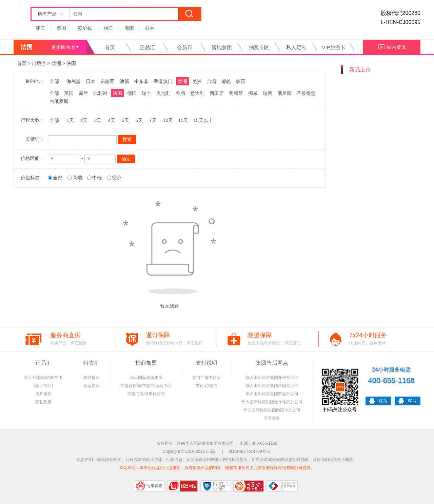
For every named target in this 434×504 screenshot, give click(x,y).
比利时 (100, 93)
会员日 (185, 47)
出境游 (39, 63)
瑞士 (146, 93)
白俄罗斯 (59, 101)
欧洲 (56, 63)
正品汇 (147, 47)
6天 (139, 120)
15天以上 (203, 120)
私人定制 (296, 47)
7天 (153, 120)
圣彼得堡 (306, 93)
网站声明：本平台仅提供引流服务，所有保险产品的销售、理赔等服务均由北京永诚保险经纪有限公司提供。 (217, 468)
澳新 (124, 81)
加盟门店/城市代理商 (146, 394)
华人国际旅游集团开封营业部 (272, 378)
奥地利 (163, 93)
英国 (69, 93)
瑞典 (268, 93)
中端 (97, 178)
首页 (110, 47)
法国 (71, 63)
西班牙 (217, 93)
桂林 (150, 28)
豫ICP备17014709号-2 (249, 451)
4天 (112, 120)
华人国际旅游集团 (146, 378)
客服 (378, 400)
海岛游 (74, 81)
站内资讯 (392, 46)
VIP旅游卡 (333, 47)
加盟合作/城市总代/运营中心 (146, 386)
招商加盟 (146, 363)
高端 (77, 178)
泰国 (61, 28)
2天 (84, 120)
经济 (117, 178)
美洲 (197, 81)
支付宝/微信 (206, 386)
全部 (54, 81)
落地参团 (222, 47)
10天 (168, 120)
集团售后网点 (272, 363)
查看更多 (272, 418)
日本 (91, 81)
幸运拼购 (92, 386)
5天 (125, 120)
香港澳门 (163, 81)
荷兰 (83, 93)
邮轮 (226, 81)
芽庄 (40, 28)
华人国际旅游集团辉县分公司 (272, 394)
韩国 (241, 81)
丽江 (108, 28)
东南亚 (107, 81)
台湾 (212, 81)
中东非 (141, 81)
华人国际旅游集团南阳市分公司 (272, 410)
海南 (129, 28)
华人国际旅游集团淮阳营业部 (272, 386)
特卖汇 (92, 363)
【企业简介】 (43, 386)
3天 (98, 120)
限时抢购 (92, 378)
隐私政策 (43, 402)
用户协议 (43, 394)
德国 (132, 93)
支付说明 (206, 363)
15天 (183, 120)
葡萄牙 (236, 93)
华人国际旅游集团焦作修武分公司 (272, 402)
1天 (70, 120)
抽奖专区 (259, 47)
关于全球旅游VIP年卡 (43, 378)
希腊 (180, 93)
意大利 (197, 93)
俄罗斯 (284, 93)
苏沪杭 (85, 28)
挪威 (253, 93)
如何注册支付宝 (206, 378)
